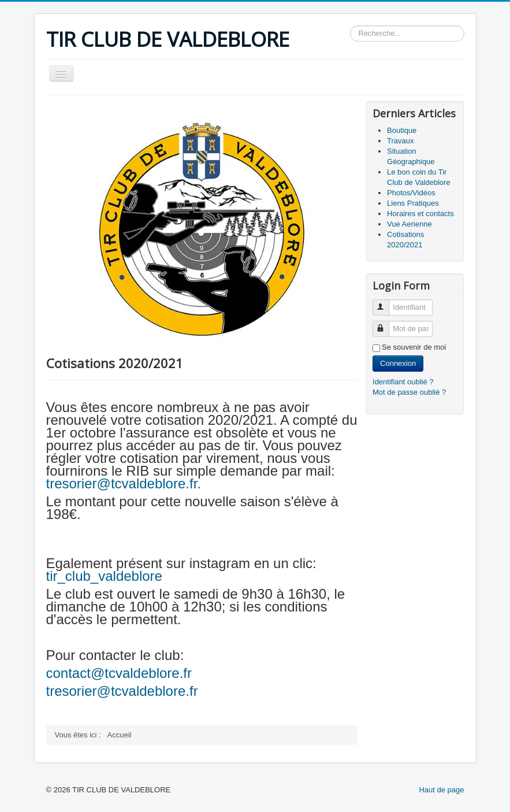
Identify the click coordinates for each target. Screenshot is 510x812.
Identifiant (386, 303)
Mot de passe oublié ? (409, 392)
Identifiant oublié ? (403, 382)
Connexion (398, 363)
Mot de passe (386, 324)
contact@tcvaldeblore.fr (119, 673)
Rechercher (350, 26)
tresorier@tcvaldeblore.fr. (124, 483)
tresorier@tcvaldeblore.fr (122, 691)
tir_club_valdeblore (106, 576)
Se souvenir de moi (414, 347)
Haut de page (441, 790)
